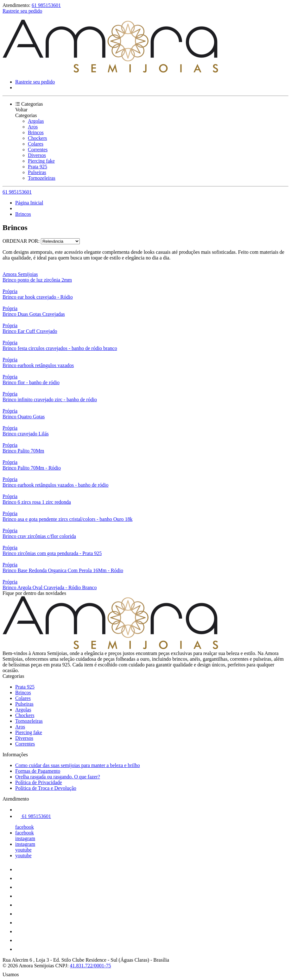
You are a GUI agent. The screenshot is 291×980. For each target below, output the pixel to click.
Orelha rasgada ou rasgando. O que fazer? (58, 777)
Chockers (37, 138)
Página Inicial (29, 203)
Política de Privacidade (39, 782)
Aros (33, 127)
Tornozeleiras (42, 178)
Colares (36, 144)
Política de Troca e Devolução (46, 788)
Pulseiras (37, 172)
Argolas (36, 121)
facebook (25, 827)
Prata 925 (38, 167)
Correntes (38, 150)
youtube (23, 850)
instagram (25, 838)
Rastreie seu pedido (22, 11)
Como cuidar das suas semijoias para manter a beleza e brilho (78, 765)
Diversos (37, 155)
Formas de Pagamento (38, 771)
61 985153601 (46, 5)
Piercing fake (41, 161)
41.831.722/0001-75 (91, 966)
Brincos (36, 132)
